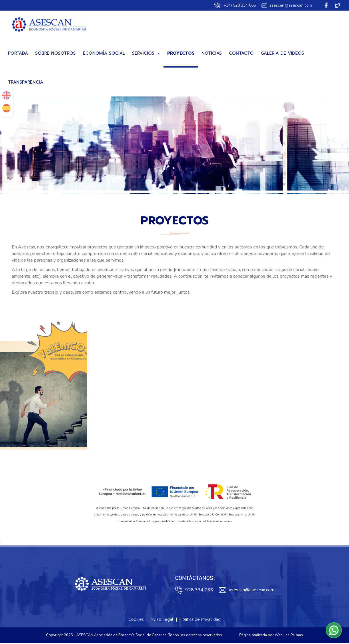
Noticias (212, 54)
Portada (18, 54)
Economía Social (104, 54)
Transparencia (26, 83)
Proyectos (181, 54)
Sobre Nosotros (55, 54)
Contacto (241, 54)
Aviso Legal (162, 620)
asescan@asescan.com (287, 5)
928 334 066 (194, 591)
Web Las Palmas (289, 636)
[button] (334, 630)
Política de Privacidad (200, 620)
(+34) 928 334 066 (235, 5)
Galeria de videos (282, 54)
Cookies (136, 620)
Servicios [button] (146, 54)
